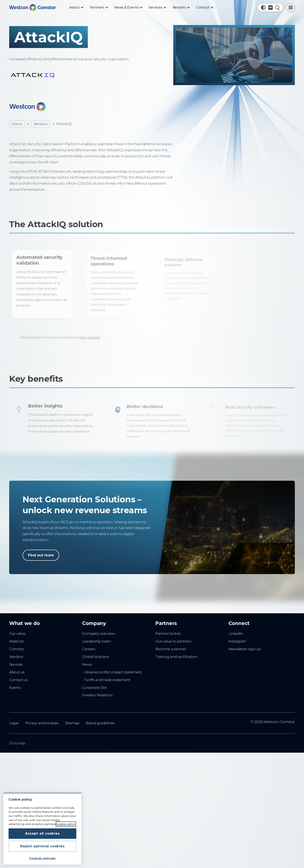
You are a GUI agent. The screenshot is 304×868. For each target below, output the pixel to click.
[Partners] (99, 8)
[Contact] (204, 8)
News (87, 664)
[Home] (33, 8)
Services (16, 664)
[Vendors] (181, 8)
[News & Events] (128, 8)
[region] (42, 829)
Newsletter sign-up (245, 649)
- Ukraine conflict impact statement (112, 672)
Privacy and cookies (42, 723)
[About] (76, 8)
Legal (14, 723)
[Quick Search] (278, 8)
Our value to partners (173, 641)
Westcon (17, 641)
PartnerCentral (168, 634)
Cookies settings (42, 858)
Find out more (41, 555)
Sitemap (72, 723)
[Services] (157, 8)
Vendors (40, 124)
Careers (89, 649)
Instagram (237, 641)
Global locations (96, 657)
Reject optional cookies (42, 846)
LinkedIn (236, 634)
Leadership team (97, 641)
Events (15, 688)
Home (17, 124)
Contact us (18, 680)
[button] (263, 8)
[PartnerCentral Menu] (291, 8)
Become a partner (171, 649)
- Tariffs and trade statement (106, 680)
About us (17, 672)
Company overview (99, 634)
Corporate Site (94, 688)
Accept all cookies (42, 833)
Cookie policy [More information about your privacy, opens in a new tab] (66, 824)
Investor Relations (97, 695)
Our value (17, 634)
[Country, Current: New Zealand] (270, 8)
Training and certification (176, 657)
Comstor (17, 649)
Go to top (17, 743)
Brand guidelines (100, 723)
